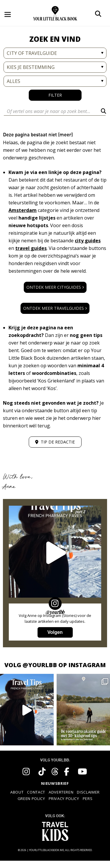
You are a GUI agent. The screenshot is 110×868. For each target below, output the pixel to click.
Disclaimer (88, 792)
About (17, 792)
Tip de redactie (55, 442)
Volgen (55, 632)
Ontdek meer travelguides (55, 308)
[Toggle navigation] (12, 14)
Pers (88, 799)
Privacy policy (64, 799)
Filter (55, 95)
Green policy (31, 799)
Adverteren (61, 792)
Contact (36, 792)
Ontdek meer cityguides (55, 287)
